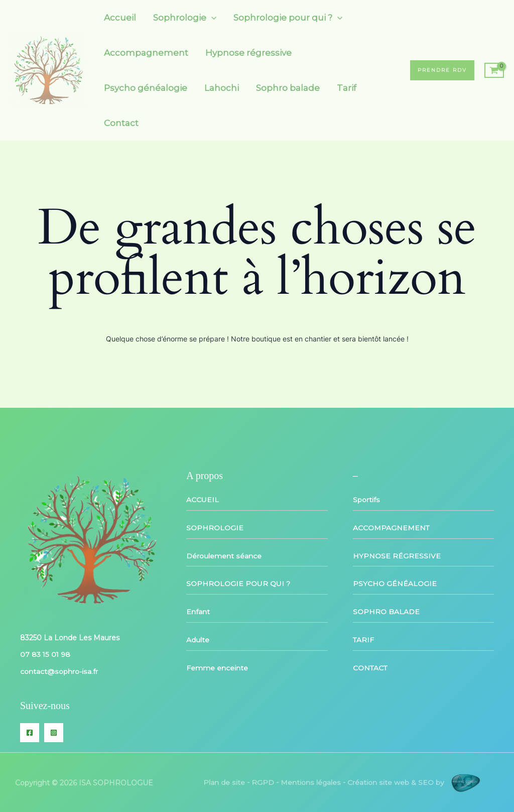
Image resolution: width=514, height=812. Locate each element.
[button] (442, 70)
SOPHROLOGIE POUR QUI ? (238, 583)
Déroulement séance (224, 555)
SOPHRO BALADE (386, 610)
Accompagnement (146, 53)
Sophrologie (185, 18)
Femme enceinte (217, 665)
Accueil (120, 18)
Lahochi (222, 88)
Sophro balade (288, 88)
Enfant (198, 610)
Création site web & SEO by (418, 781)
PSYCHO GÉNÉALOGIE (395, 583)
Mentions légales (311, 781)
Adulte (198, 638)
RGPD (263, 781)
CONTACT (370, 665)
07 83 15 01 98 (45, 654)
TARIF (364, 638)
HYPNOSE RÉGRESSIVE (397, 555)
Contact (121, 123)
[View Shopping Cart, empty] (494, 70)
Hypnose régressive (248, 53)
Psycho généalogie (146, 88)
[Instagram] (54, 732)
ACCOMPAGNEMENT (391, 527)
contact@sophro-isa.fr (58, 671)
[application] (211, 18)
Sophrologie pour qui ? (288, 18)
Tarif (347, 88)
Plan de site (225, 781)
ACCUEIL (203, 500)
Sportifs (366, 500)
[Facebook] (30, 732)
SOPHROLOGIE (215, 527)
